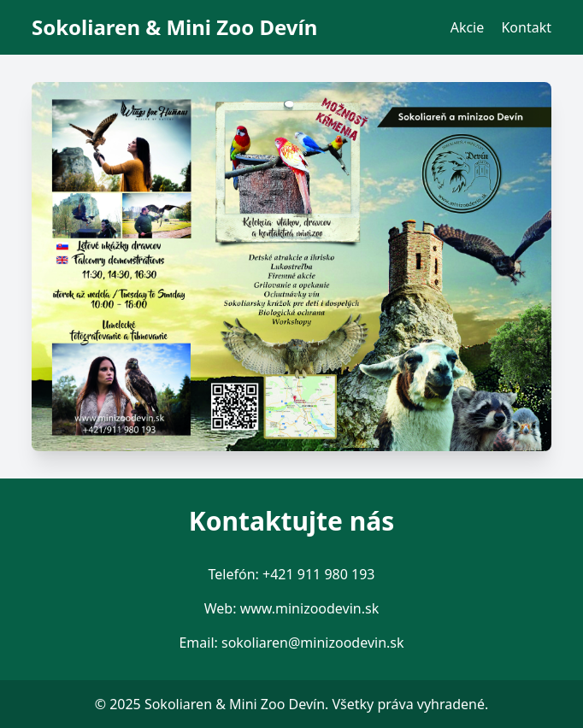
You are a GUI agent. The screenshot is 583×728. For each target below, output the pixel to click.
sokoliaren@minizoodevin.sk (313, 643)
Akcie (468, 27)
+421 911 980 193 (318, 574)
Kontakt (526, 27)
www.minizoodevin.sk (310, 608)
